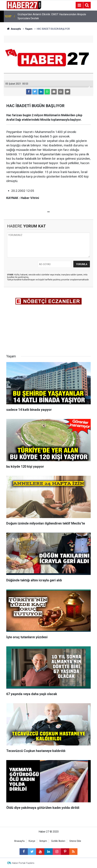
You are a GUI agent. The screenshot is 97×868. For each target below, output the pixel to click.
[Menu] (79, 5)
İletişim (43, 841)
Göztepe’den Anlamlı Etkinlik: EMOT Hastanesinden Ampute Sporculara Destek (52, 16)
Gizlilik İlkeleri (58, 841)
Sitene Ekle (75, 841)
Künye (32, 841)
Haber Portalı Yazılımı (23, 863)
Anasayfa (19, 841)
